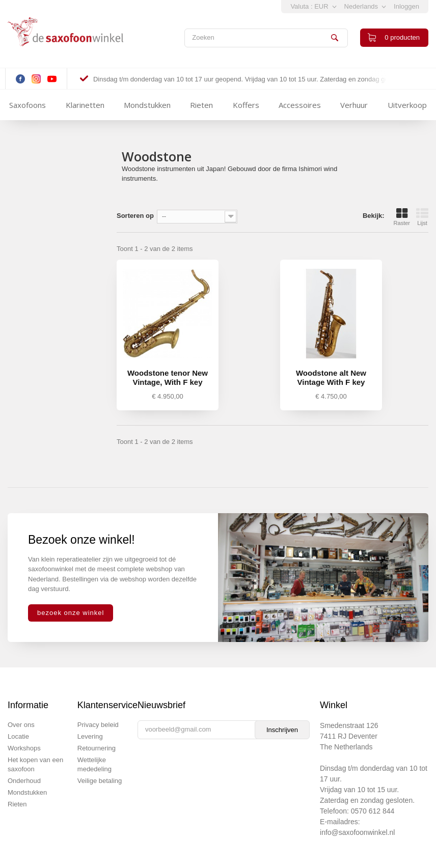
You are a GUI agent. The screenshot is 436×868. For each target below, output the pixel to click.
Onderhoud (24, 781)
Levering (90, 736)
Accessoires (300, 105)
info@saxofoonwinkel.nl (357, 832)
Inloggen (406, 6)
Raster (402, 217)
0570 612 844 (373, 811)
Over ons (21, 725)
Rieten (201, 105)
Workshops (24, 748)
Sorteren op (135, 216)
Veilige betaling (100, 781)
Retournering (97, 748)
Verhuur (354, 105)
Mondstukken (147, 105)
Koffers (246, 105)
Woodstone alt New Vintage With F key (331, 377)
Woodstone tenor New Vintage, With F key (168, 377)
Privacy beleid (98, 725)
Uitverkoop (407, 105)
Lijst (422, 217)
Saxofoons (28, 105)
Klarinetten (85, 105)
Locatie (18, 736)
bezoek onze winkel (71, 613)
